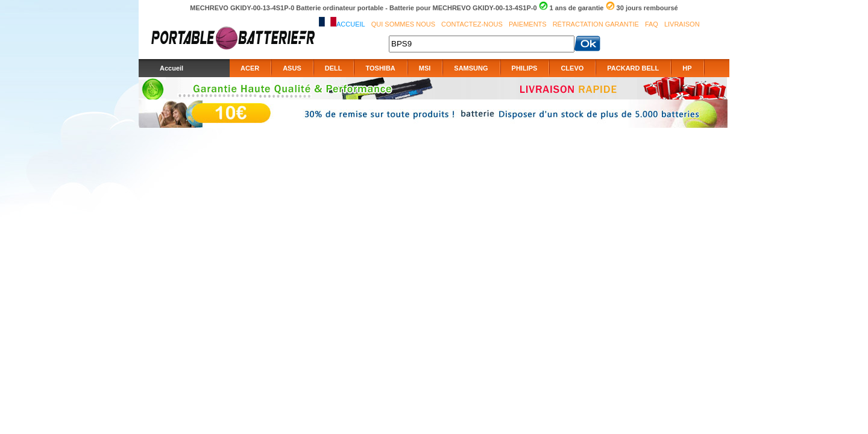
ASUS (292, 68)
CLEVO (572, 68)
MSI (425, 68)
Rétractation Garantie (596, 24)
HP (687, 68)
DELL (334, 68)
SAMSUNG (471, 68)
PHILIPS (525, 68)
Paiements (528, 24)
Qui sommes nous (403, 24)
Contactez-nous (472, 24)
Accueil (351, 24)
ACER (250, 68)
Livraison (682, 24)
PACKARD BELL (633, 68)
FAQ (652, 24)
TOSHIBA (380, 68)
